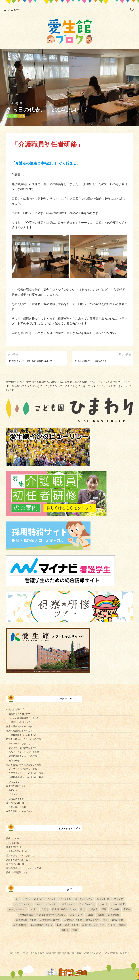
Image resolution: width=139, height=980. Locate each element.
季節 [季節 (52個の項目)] (104, 909)
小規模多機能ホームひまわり (23, 735)
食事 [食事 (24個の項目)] (75, 930)
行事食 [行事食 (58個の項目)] (112, 925)
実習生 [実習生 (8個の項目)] (127, 909)
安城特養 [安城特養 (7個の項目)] (115, 909)
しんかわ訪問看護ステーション (24, 718)
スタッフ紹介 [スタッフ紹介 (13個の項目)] (103, 899)
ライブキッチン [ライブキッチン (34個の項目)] (87, 904)
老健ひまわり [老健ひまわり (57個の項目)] (72, 925)
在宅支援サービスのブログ (19, 811)
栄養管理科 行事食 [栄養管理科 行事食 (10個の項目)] (73, 920)
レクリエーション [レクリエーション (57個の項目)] (18, 909)
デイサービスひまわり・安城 (23, 769)
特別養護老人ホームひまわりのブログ (25, 739)
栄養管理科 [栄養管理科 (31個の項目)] (114, 915)
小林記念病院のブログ (17, 709)
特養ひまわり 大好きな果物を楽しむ (30, 361)
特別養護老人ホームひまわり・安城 (24, 765)
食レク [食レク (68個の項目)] (65, 930)
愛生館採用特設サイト (17, 873)
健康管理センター (15, 847)
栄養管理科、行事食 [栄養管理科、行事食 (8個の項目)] (50, 920)
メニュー (13, 10)
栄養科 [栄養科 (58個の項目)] (101, 915)
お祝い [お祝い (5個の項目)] (27, 899)
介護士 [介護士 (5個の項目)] (34, 909)
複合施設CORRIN (15, 803)
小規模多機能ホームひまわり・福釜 (26, 777)
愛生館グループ (14, 839)
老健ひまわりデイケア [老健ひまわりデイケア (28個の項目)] (93, 925)
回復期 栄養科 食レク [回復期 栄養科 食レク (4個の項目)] (64, 909)
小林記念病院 (13, 843)
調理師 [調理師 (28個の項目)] (122, 925)
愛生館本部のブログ (16, 786)
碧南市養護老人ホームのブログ (24, 756)
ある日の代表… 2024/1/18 (90, 361)
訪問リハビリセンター (22, 722)
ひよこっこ (14, 782)
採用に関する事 (16, 799)
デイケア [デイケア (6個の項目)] (118, 899)
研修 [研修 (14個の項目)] (106, 920)
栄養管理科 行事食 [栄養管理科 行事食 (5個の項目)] (26, 920)
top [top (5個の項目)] (18, 899)
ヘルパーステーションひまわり (24, 752)
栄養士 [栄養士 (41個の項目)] (90, 915)
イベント (13, 794)
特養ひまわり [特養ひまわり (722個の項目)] (92, 920)
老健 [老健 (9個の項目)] (59, 925)
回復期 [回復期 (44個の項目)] (45, 909)
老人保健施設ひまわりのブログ (21, 731)
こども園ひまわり (17, 807)
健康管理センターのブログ (19, 726)
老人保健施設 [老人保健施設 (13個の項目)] (20, 925)
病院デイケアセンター (20, 714)
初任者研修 (14, 761)
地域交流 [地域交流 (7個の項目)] (93, 909)
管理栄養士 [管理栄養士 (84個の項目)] (117, 920)
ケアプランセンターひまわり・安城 (26, 773)
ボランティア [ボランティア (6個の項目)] (68, 904)
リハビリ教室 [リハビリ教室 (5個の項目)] (118, 904)
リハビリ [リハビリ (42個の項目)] (103, 904)
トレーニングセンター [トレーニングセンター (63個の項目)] (47, 904)
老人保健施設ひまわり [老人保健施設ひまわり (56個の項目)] (41, 925)
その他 (21, 116)
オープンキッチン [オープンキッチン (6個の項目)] (84, 899)
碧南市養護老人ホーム (17, 860)
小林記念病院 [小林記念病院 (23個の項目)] (26, 915)
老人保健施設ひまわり (17, 851)
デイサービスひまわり (20, 744)
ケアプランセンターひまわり (23, 748)
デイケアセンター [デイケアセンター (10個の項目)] (23, 904)
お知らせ (12, 116)
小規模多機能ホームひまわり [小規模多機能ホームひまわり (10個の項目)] (51, 915)
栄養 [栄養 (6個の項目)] (80, 915)
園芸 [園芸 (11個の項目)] (83, 909)
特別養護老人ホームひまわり (20, 856)
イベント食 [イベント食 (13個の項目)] (66, 899)
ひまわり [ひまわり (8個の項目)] (39, 899)
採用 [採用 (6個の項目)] (72, 915)
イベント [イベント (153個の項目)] (51, 899)
